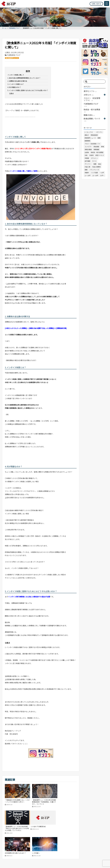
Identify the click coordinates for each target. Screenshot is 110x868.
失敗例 (91, 155)
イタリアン (99, 132)
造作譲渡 (87, 161)
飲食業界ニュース (12, 58)
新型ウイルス (100, 155)
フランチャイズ (94, 170)
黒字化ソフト (90, 91)
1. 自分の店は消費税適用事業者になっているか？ (24, 78)
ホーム (4, 28)
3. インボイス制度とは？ (16, 84)
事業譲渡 (96, 149)
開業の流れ (89, 115)
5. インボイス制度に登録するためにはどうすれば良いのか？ (28, 90)
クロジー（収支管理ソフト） (92, 99)
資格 (102, 147)
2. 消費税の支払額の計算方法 (17, 81)
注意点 (11, 93)
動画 (95, 164)
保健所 (87, 173)
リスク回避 (94, 173)
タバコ (94, 161)
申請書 (87, 158)
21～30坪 (95, 175)
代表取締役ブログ (14, 28)
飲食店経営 (94, 135)
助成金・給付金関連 (92, 110)
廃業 (86, 170)
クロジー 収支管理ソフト (92, 144)
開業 (99, 138)
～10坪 (102, 173)
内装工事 (87, 167)
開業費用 (87, 141)
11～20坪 (88, 175)
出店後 (87, 152)
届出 (100, 164)
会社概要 (80, 850)
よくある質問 (91, 850)
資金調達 (96, 147)
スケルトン (94, 158)
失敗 (86, 155)
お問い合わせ (96, 4)
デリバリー (88, 164)
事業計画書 (88, 149)
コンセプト (88, 147)
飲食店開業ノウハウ (92, 119)
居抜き (87, 135)
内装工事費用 (96, 167)
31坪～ (102, 175)
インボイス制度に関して (16, 75)
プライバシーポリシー (20, 862)
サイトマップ (6, 862)
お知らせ (89, 95)
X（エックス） (89, 132)
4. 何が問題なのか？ (14, 87)
